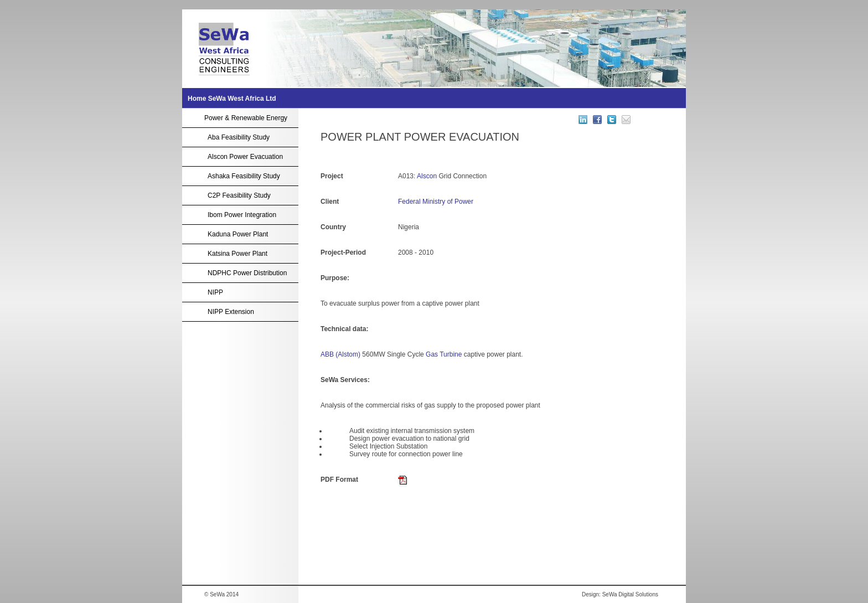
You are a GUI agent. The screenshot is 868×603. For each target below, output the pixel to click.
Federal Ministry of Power (436, 202)
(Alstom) (348, 354)
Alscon (427, 176)
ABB (327, 354)
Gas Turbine (444, 354)
